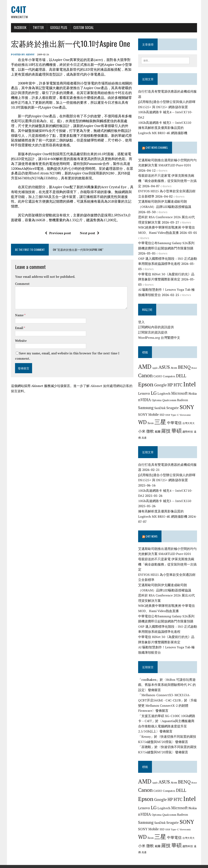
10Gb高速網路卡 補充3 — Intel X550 (165, 123)
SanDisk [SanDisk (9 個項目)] (160, 408)
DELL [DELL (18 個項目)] (181, 376)
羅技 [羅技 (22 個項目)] (166, 431)
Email (19, 328)
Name (19, 315)
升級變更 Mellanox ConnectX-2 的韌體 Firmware (168, 701)
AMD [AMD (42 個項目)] (145, 367)
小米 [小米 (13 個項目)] (142, 432)
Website (20, 341)
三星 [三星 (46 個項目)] (160, 422)
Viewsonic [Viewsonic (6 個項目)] (185, 415)
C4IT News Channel (157, 148)
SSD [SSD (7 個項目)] (162, 415)
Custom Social (83, 28)
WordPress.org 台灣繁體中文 (159, 338)
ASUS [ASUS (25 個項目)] (164, 367)
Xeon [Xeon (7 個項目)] (151, 423)
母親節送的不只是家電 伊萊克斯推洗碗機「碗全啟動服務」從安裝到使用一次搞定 (168, 181)
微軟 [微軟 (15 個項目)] (150, 432)
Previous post (58, 233)
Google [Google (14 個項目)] (161, 385)
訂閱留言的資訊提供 (153, 332)
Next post (90, 233)
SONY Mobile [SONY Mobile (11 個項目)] (149, 415)
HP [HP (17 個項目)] (170, 385)
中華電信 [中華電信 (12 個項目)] (174, 423)
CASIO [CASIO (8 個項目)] (158, 376)
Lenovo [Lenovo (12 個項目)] (144, 394)
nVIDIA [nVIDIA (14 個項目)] (145, 400)
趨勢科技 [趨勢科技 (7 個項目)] (188, 432)
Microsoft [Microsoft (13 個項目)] (180, 393)
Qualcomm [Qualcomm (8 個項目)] (170, 400)
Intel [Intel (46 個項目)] (190, 384)
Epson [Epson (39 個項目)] (146, 384)
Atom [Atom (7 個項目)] (174, 368)
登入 (142, 322)
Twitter (38, 28)
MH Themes (58, 864)
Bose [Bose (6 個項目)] (194, 368)
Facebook (20, 28)
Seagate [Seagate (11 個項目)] (173, 408)
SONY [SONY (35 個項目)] (187, 407)
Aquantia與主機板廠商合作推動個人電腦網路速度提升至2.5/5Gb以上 (166, 721)
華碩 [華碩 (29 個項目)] (177, 431)
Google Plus (58, 28)
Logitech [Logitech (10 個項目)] (164, 394)
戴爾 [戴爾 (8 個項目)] (158, 432)
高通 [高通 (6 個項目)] (144, 438)
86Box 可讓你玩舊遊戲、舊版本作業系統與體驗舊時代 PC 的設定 (167, 680)
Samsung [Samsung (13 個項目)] (146, 408)
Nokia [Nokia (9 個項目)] (193, 394)
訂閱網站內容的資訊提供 (156, 327)
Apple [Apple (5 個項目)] (155, 368)
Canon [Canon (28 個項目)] (146, 376)
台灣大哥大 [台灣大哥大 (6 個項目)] (189, 423)
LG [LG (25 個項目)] (154, 393)
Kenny (30, 55)
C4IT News (152, 531)
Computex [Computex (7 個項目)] (169, 376)
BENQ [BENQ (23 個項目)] (184, 367)
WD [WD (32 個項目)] (143, 422)
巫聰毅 (146, 742)
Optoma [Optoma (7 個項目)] (157, 400)
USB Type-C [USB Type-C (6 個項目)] (172, 415)
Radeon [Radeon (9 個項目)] (183, 400)
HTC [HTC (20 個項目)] (178, 385)
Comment (22, 284)
